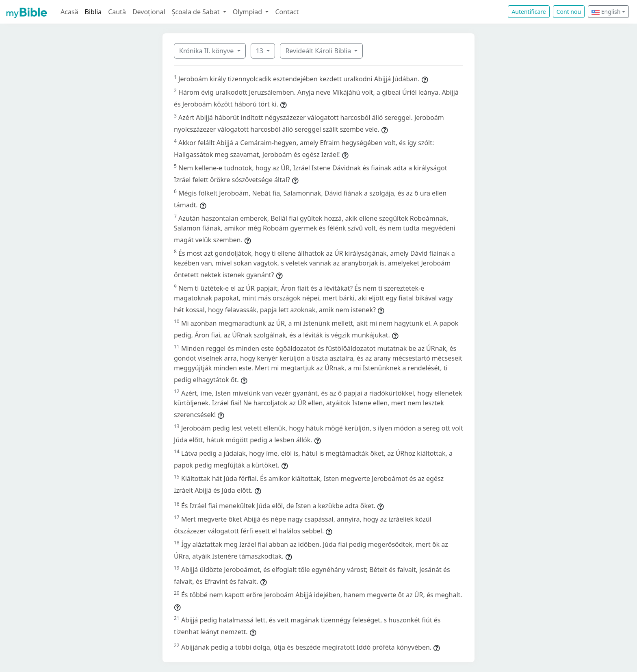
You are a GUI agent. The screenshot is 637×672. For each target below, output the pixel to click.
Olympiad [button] (248, 12)
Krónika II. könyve (207, 51)
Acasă (69, 12)
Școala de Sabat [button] (197, 12)
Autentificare (529, 12)
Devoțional (149, 12)
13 (260, 51)
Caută (117, 12)
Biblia (93, 12)
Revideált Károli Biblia (319, 51)
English (606, 12)
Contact (287, 12)
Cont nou (569, 12)
